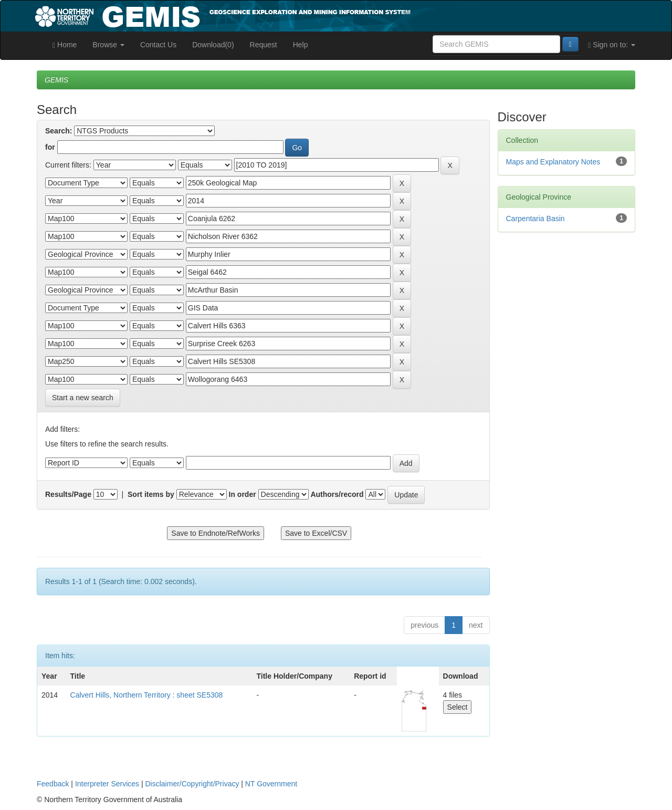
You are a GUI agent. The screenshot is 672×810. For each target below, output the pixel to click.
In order (243, 494)
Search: (59, 131)
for (50, 147)
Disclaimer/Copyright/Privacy (192, 784)
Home (65, 45)
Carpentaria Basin (535, 219)
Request (264, 45)
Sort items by (151, 494)
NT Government (271, 784)
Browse (108, 45)
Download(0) (213, 45)
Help (301, 45)
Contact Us (158, 45)
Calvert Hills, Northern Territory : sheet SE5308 (147, 695)
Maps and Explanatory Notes (553, 162)
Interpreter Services (107, 784)
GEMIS (56, 80)
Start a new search (83, 398)
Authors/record (337, 494)
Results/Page (68, 494)
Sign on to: (612, 45)
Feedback (53, 784)
